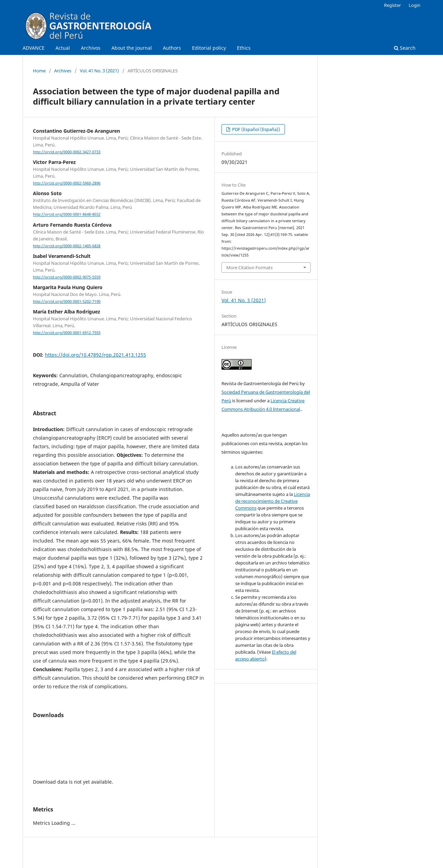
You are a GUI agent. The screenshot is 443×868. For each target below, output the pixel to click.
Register (392, 5)
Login (415, 5)
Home (39, 71)
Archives (63, 71)
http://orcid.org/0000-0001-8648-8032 (67, 215)
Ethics (244, 48)
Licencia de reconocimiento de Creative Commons (273, 501)
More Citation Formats (249, 267)
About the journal (132, 48)
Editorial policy (209, 48)
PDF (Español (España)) (256, 129)
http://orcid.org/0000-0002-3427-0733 (67, 152)
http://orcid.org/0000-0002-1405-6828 (67, 246)
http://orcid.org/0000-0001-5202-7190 (67, 301)
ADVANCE (34, 48)
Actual (63, 48)
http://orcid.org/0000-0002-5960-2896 (67, 183)
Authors (172, 48)
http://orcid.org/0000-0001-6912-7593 (67, 333)
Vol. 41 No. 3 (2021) (99, 71)
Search (405, 48)
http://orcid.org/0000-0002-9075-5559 (67, 277)
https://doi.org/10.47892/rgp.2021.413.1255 (95, 355)
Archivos (91, 48)
